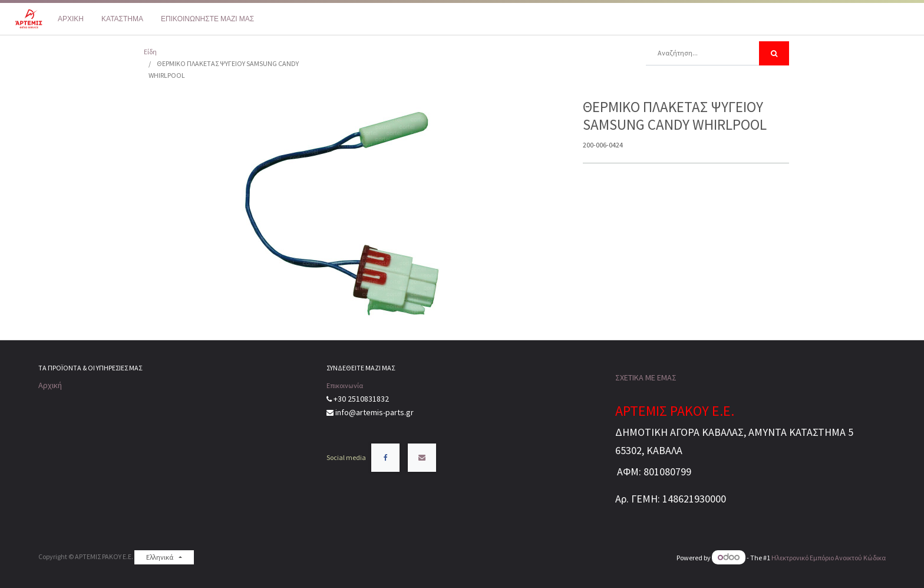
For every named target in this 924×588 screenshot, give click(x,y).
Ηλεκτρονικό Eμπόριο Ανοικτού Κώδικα (829, 558)
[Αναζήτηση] (774, 53)
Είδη (150, 52)
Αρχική (50, 385)
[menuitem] (71, 19)
